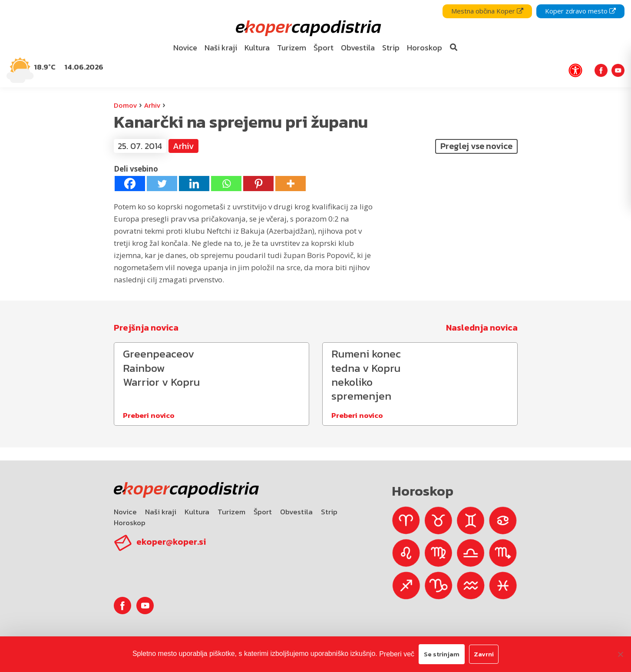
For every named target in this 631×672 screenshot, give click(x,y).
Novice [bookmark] (185, 48)
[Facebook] (130, 184)
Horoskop (130, 523)
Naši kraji (161, 512)
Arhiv (152, 105)
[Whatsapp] (226, 184)
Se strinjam (442, 654)
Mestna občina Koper (487, 11)
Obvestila (296, 512)
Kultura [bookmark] (257, 48)
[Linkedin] (194, 184)
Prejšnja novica (146, 328)
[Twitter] (162, 184)
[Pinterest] (258, 184)
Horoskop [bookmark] (425, 48)
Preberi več (397, 654)
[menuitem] (185, 48)
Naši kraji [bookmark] (221, 48)
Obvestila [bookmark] (358, 48)
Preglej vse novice (476, 146)
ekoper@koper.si (171, 542)
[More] (291, 184)
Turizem (231, 512)
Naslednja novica (482, 328)
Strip (329, 512)
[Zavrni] (620, 654)
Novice (125, 512)
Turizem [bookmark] (292, 48)
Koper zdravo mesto (580, 11)
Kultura (197, 512)
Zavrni (484, 654)
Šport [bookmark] (324, 48)
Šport (263, 512)
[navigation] (315, 44)
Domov (125, 105)
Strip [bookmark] (391, 48)
